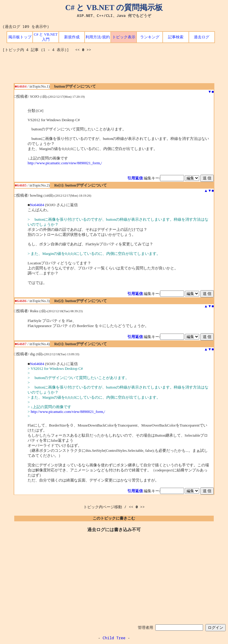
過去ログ (202, 37)
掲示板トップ (20, 37)
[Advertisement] (114, 70)
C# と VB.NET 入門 (46, 37)
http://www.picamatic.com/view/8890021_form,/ (65, 163)
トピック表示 (124, 37)
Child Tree (114, 638)
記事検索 (176, 37)
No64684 (37, 205)
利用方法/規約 (98, 37)
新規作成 (72, 37)
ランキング (150, 37)
